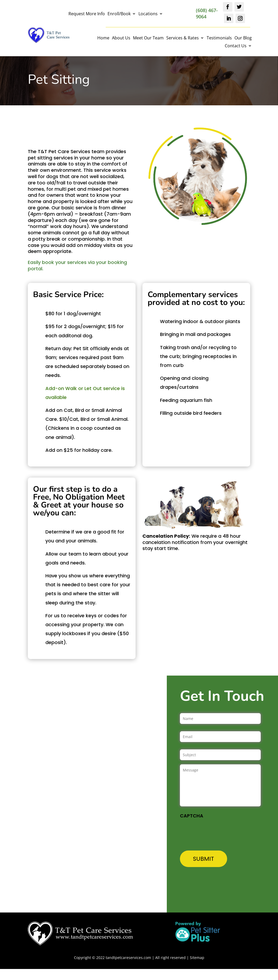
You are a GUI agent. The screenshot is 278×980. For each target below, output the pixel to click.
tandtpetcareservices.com (128, 958)
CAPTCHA (192, 816)
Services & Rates (183, 38)
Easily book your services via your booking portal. (77, 265)
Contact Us (236, 46)
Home (103, 38)
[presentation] (220, 832)
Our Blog (243, 38)
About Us (121, 38)
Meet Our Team (148, 38)
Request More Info (87, 14)
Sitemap (197, 958)
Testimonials (219, 38)
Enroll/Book (119, 14)
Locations (148, 14)
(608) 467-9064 (207, 13)
